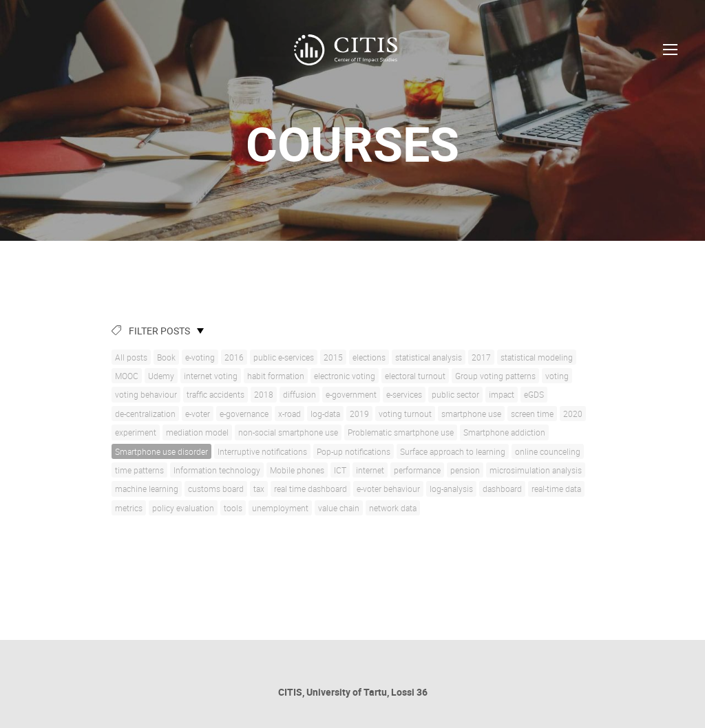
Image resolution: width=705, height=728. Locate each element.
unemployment (280, 508)
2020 (573, 414)
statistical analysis (429, 357)
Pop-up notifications (354, 451)
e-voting (200, 357)
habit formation (276, 376)
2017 (481, 357)
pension (465, 470)
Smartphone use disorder (161, 451)
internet (370, 470)
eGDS (534, 394)
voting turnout (405, 414)
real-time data (556, 489)
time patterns (139, 470)
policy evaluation (183, 508)
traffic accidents (215, 394)
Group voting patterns (495, 376)
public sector (455, 394)
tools (233, 508)
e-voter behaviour (388, 489)
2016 (234, 357)
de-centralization (145, 414)
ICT (340, 470)
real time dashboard (311, 489)
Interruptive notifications (262, 451)
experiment (136, 432)
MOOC (127, 376)
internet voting (211, 376)
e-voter (198, 414)
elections (369, 357)
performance (417, 470)
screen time (532, 414)
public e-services (284, 357)
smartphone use (471, 414)
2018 (264, 394)
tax (259, 489)
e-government (351, 394)
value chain (339, 508)
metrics (129, 508)
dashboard (502, 489)
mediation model (197, 432)
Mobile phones (297, 470)
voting (557, 376)
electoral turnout (415, 376)
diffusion (299, 394)
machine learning (147, 489)
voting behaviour (146, 394)
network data (393, 508)
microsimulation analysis (536, 470)
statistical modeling (537, 357)
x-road (290, 414)
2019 (359, 414)
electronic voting (345, 376)
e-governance (244, 414)
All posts (131, 357)
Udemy (161, 376)
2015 (333, 357)
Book (166, 357)
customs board (216, 489)
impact (502, 394)
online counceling (548, 451)
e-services (404, 394)
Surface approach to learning (453, 451)
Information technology (217, 470)
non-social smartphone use (288, 432)
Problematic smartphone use (401, 432)
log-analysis (451, 489)
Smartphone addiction (504, 432)
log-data (325, 414)
